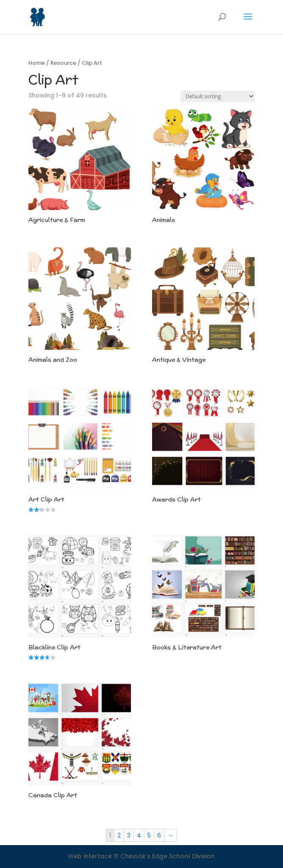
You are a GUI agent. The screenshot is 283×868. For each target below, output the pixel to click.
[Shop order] (218, 96)
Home (37, 63)
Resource (63, 63)
